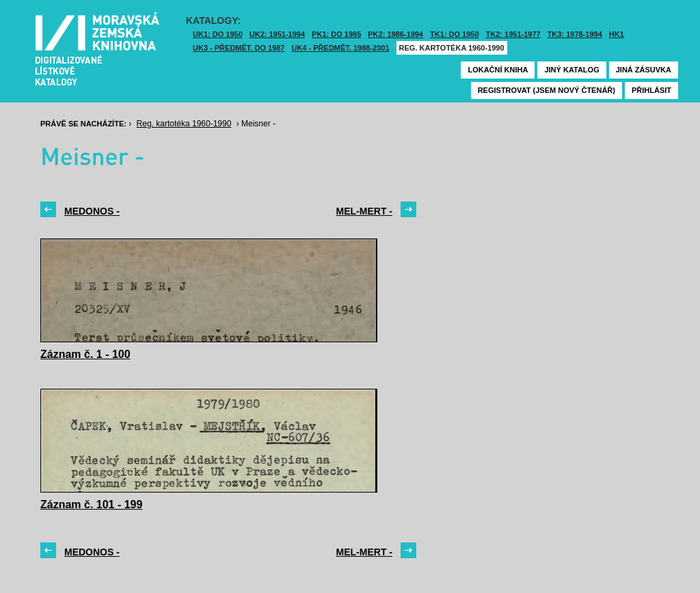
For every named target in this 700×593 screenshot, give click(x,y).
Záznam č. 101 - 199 (91, 505)
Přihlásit (651, 90)
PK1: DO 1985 (336, 34)
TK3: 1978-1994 (575, 34)
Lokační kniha (498, 70)
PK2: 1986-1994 (395, 34)
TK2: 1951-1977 (513, 34)
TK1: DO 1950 (455, 34)
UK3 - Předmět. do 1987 (239, 48)
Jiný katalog (571, 70)
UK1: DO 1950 (218, 34)
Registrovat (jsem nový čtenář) (547, 90)
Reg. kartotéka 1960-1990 (452, 48)
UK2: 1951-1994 (277, 34)
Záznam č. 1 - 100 (85, 354)
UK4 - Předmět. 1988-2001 (340, 48)
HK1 (617, 34)
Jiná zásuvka (644, 70)
